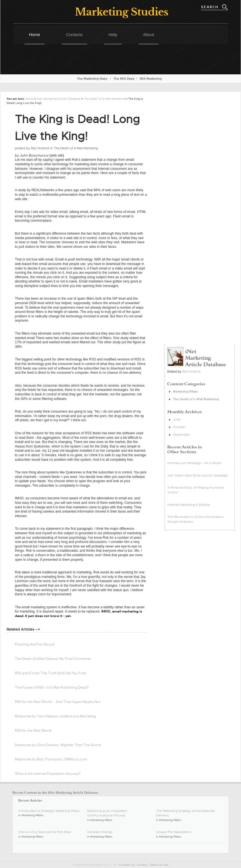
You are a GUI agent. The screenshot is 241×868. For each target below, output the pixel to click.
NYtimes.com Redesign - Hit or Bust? (194, 463)
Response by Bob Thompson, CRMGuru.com (51, 759)
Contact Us (127, 865)
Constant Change (100, 832)
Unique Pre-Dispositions (174, 832)
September (181, 435)
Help (113, 35)
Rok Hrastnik (192, 371)
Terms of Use (159, 865)
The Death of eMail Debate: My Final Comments (53, 659)
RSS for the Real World (33, 731)
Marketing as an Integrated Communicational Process (107, 813)
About (149, 35)
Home (35, 35)
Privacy (142, 865)
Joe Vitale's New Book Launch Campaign (198, 475)
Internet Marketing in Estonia (189, 505)
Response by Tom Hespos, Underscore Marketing (55, 716)
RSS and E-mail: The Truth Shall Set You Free (50, 673)
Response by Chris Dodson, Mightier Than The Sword (58, 745)
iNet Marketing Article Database (59, 99)
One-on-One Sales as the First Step (45, 832)
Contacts (74, 35)
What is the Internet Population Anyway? (48, 774)
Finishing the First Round (35, 644)
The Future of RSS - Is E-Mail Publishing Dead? (52, 687)
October (179, 427)
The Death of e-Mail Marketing (104, 99)
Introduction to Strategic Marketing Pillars (49, 811)
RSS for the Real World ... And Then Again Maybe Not (58, 702)
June (177, 419)
